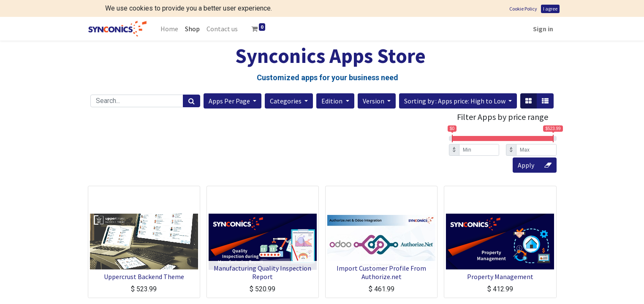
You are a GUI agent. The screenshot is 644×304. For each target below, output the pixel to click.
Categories (286, 84)
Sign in (543, 12)
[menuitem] (169, 12)
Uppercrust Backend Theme (144, 260)
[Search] (192, 84)
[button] (232, 84)
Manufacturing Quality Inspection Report (262, 255)
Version (374, 84)
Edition (333, 84)
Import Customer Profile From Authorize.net (381, 255)
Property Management (500, 260)
